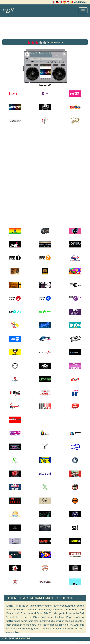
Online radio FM (20, 638)
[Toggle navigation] (83, 11)
